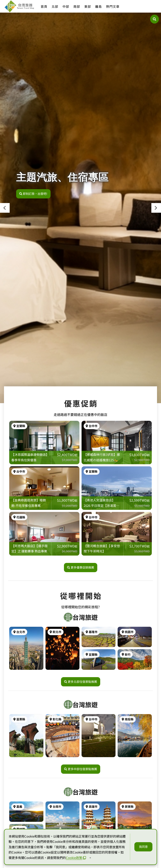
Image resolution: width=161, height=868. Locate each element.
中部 (66, 6)
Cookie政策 (76, 858)
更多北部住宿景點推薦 (81, 682)
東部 (88, 6)
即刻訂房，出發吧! (33, 194)
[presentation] (5, 208)
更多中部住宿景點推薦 (81, 769)
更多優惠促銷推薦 (81, 567)
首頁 (44, 6)
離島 (99, 6)
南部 (77, 6)
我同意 (143, 847)
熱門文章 (113, 6)
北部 (55, 6)
